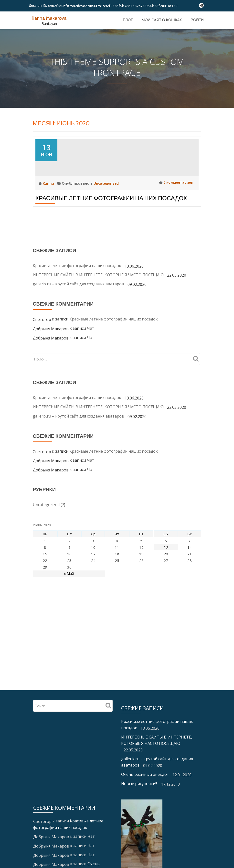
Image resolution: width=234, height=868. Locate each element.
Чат (91, 368)
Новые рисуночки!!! (139, 801)
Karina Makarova (50, 18)
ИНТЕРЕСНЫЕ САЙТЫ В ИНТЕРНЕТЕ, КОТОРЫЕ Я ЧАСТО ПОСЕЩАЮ (98, 314)
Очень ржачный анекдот (145, 791)
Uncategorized (107, 222)
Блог (128, 20)
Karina (49, 223)
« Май (69, 613)
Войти (197, 20)
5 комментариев (175, 222)
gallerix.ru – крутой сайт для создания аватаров (78, 323)
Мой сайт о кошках (162, 20)
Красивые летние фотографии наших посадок (111, 237)
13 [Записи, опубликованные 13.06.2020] (166, 587)
